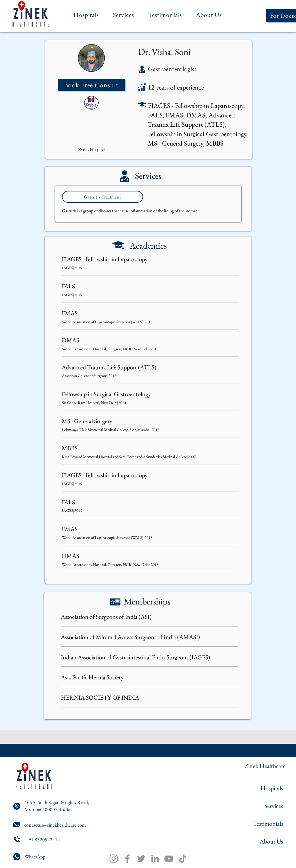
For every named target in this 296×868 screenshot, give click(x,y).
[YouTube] (169, 859)
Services (274, 806)
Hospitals (272, 788)
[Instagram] (114, 859)
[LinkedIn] (155, 859)
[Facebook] (127, 859)
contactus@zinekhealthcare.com (55, 825)
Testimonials (268, 824)
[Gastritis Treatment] (103, 197)
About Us (271, 841)
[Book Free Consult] (92, 85)
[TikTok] (183, 859)
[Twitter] (141, 859)
